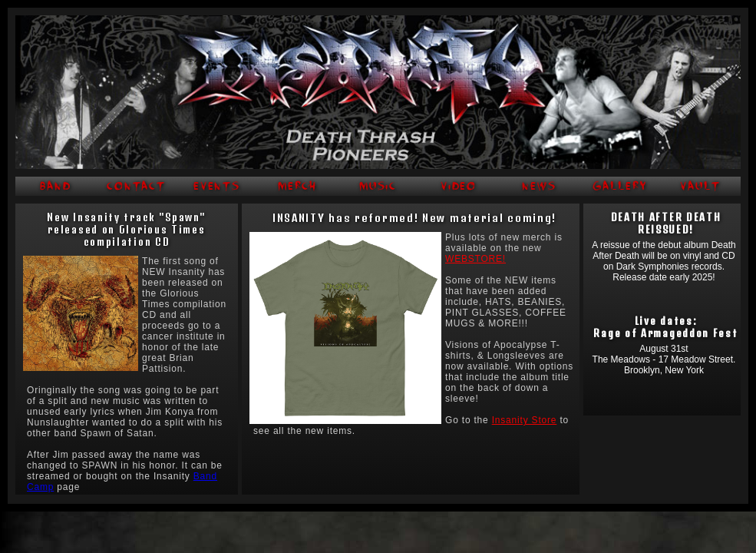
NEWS (539, 187)
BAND (56, 187)
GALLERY (619, 187)
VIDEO (459, 187)
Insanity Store (525, 420)
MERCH (298, 187)
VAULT (700, 187)
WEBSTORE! (475, 259)
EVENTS (217, 187)
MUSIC (378, 187)
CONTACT (136, 187)
